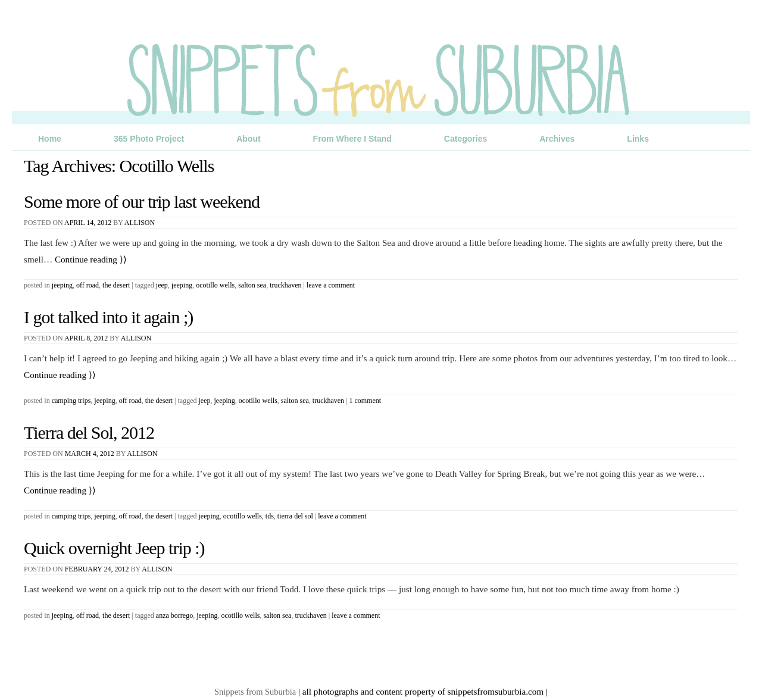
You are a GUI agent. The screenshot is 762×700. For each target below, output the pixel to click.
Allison (140, 223)
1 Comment (366, 401)
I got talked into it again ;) (108, 317)
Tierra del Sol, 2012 (89, 432)
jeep (162, 285)
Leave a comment (331, 285)
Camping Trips (71, 401)
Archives (557, 139)
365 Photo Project (149, 139)
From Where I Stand (352, 139)
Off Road (88, 285)
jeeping (182, 285)
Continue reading (91, 259)
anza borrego (174, 615)
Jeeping (62, 285)
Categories (466, 139)
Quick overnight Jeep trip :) (114, 548)
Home (50, 139)
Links (638, 139)
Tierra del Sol (295, 516)
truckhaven (285, 285)
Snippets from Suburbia (255, 692)
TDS (270, 516)
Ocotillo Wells (215, 285)
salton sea (252, 285)
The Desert (116, 285)
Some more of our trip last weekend (142, 201)
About (248, 139)
